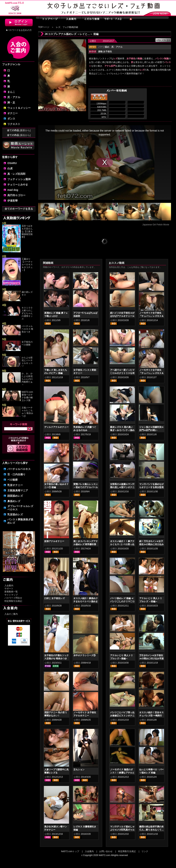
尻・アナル (14, 97)
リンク (145, 851)
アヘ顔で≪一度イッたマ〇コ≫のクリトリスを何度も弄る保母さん (122, 373)
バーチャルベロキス (19, 469)
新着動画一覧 (11, 592)
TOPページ (44, 27)
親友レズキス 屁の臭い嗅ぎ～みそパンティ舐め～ (122, 430)
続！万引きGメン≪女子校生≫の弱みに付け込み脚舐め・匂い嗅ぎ (151, 544)
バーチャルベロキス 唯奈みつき (27, 329)
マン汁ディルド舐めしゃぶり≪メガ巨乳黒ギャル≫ (122, 830)
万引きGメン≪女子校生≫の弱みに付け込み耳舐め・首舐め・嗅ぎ (151, 659)
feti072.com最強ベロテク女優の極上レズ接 (27, 396)
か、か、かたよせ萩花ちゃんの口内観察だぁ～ (27, 379)
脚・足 (11, 103)
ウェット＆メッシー (19, 108)
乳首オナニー (15, 485)
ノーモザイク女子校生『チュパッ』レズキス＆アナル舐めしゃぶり (151, 316)
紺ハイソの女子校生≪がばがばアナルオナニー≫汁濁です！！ (122, 316)
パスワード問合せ (13, 598)
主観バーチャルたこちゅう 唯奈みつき (27, 412)
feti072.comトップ (70, 851)
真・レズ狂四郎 (16, 174)
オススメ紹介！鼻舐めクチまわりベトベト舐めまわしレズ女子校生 (86, 601)
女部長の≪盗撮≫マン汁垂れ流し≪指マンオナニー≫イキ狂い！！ (122, 487)
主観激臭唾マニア (18, 490)
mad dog (13, 190)
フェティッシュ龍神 (19, 179)
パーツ (104, 47)
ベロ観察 (13, 480)
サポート (9, 589)
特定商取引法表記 (13, 601)
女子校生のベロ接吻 (27, 343)
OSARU (12, 163)
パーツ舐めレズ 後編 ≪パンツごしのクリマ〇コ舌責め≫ (122, 601)
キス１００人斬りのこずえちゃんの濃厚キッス (27, 313)
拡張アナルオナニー (54, 541)
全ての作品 (19, 130)
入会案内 (9, 586)
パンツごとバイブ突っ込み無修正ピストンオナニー (122, 716)
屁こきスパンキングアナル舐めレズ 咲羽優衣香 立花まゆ (86, 544)
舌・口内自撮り (16, 474)
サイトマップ (11, 595)
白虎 (10, 168)
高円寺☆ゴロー (16, 195)
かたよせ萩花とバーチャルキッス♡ (27, 362)
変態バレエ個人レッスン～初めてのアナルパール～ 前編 (86, 487)
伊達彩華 (13, 201)
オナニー (13, 113)
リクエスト (14, 124)
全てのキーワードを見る (19, 209)
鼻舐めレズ (14, 501)
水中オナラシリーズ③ (84, 655)
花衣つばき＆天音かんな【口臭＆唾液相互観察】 (27, 231)
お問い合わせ (106, 851)
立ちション (79, 770)
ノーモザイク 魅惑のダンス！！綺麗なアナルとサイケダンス (122, 773)
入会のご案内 (11, 614)
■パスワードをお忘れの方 (19, 30)
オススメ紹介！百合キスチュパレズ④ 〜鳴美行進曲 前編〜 (151, 716)
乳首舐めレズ (15, 514)
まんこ (11, 92)
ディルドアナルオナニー (56, 427)
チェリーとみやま (18, 185)
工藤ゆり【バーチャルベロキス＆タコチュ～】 (27, 265)
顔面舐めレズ (15, 496)
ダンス (11, 119)
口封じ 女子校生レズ (55, 598)
